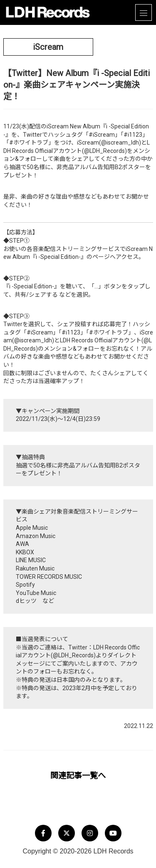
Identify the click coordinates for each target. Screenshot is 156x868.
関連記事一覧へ (78, 776)
